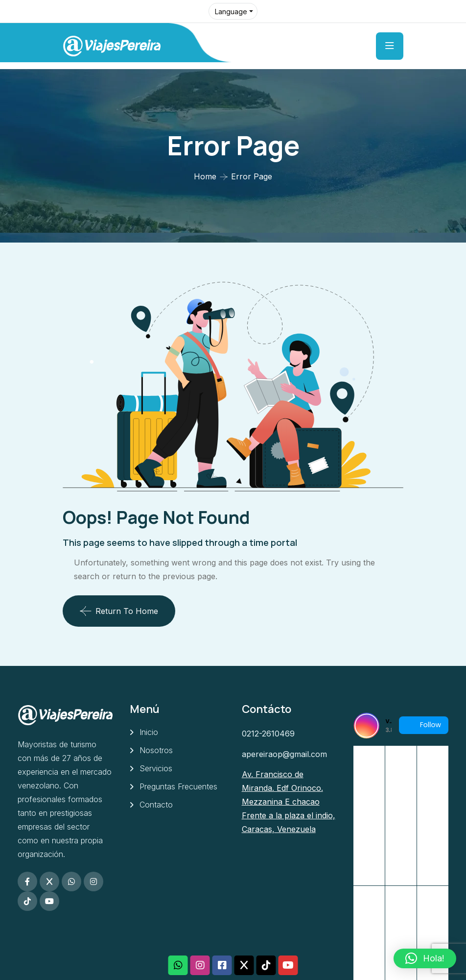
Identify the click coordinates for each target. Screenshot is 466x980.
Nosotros (156, 750)
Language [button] (231, 12)
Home (205, 176)
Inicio (149, 732)
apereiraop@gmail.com (284, 754)
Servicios (156, 768)
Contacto (156, 805)
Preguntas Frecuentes (178, 786)
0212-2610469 (268, 734)
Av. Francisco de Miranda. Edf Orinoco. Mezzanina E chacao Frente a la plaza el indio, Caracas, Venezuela (289, 802)
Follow (424, 725)
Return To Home (119, 611)
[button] (425, 958)
